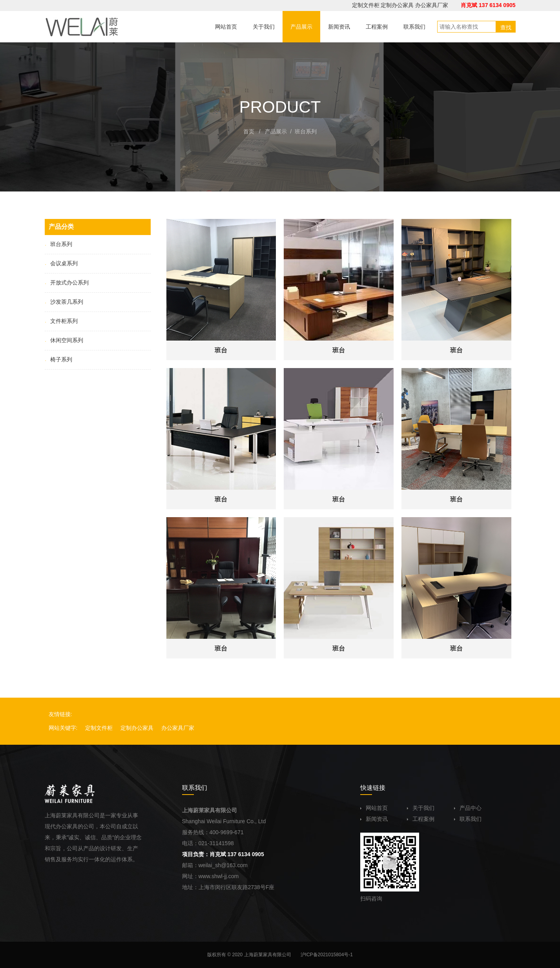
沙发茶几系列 (64, 302)
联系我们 (468, 819)
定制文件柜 (366, 5)
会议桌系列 (61, 263)
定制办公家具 (397, 5)
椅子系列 (58, 359)
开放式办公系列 (67, 283)
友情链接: (60, 714)
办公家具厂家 (432, 5)
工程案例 (421, 819)
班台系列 (306, 131)
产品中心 (468, 808)
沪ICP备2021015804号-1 (327, 955)
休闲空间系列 (64, 340)
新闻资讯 (374, 819)
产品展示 (276, 131)
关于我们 (421, 808)
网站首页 (374, 808)
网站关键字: (63, 728)
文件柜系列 (61, 321)
